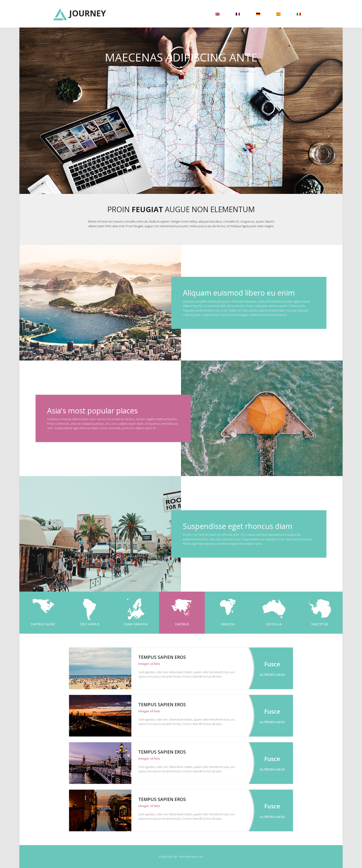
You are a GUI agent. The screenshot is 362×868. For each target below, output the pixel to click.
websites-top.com (191, 856)
